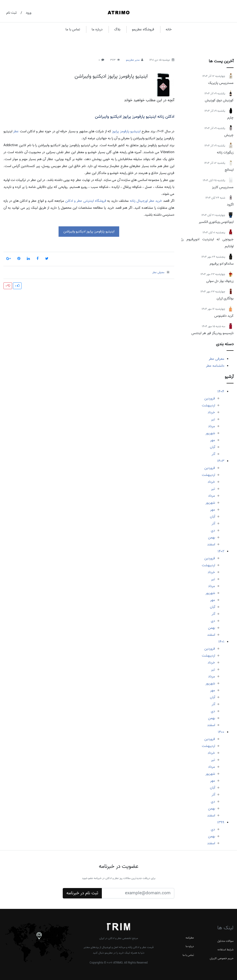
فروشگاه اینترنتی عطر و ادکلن (86, 201)
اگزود (230, 205)
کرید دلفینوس (224, 316)
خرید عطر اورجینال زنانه (146, 201)
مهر (213, 440)
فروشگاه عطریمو (143, 29)
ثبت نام (11, 13)
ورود (28, 13)
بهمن (212, 537)
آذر (213, 454)
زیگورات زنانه (225, 152)
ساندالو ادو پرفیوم (222, 264)
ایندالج (229, 170)
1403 (221, 461)
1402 (221, 551)
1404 (221, 392)
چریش (229, 135)
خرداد (211, 412)
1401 (221, 642)
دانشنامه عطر (215, 366)
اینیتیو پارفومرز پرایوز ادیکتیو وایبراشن (111, 76)
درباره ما (97, 29)
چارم (230, 118)
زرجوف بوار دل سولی (220, 281)
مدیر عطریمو (133, 60)
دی (213, 531)
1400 (221, 732)
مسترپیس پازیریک (221, 83)
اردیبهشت (208, 405)
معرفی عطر (217, 359)
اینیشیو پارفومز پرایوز (126, 131)
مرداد (212, 426)
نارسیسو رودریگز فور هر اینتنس (212, 333)
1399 (221, 822)
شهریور (210, 433)
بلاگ (117, 29)
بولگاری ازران (225, 298)
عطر (16, 131)
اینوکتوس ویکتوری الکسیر (216, 222)
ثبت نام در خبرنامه (82, 893)
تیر (213, 419)
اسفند (211, 544)
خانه (169, 29)
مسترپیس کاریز (223, 187)
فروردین (210, 398)
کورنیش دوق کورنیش (219, 100)
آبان (212, 447)
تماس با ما (73, 29)
